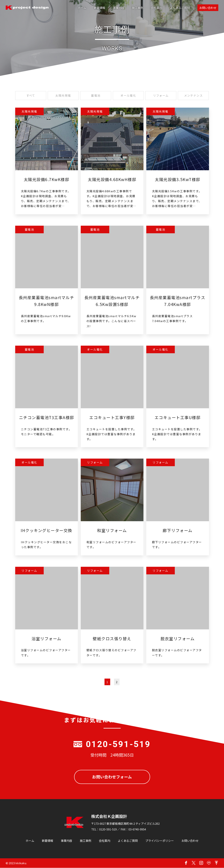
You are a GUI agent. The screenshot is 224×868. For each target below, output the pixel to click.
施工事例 (138, 8)
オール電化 (128, 96)
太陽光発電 (63, 96)
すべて (31, 96)
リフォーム (161, 96)
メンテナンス (193, 96)
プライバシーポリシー (160, 841)
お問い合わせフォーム (112, 777)
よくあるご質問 (180, 8)
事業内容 (119, 8)
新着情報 (100, 8)
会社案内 (157, 8)
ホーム (82, 8)
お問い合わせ (208, 8)
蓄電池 (96, 96)
